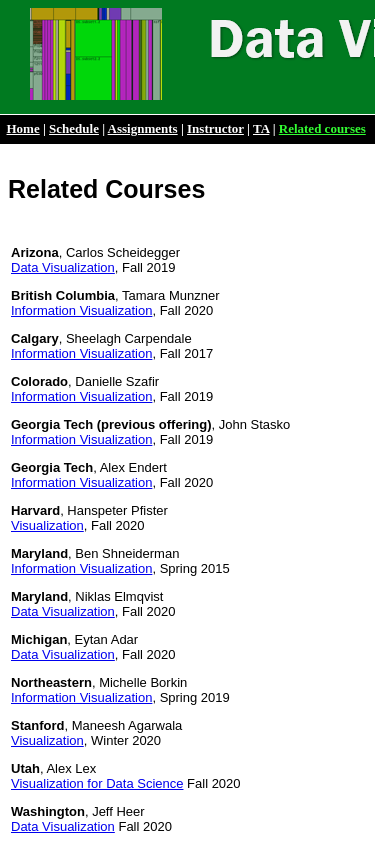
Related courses (322, 128)
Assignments (143, 128)
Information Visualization (81, 310)
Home (23, 128)
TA (261, 128)
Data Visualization (63, 267)
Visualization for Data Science (97, 783)
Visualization (47, 525)
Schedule (74, 128)
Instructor (215, 128)
